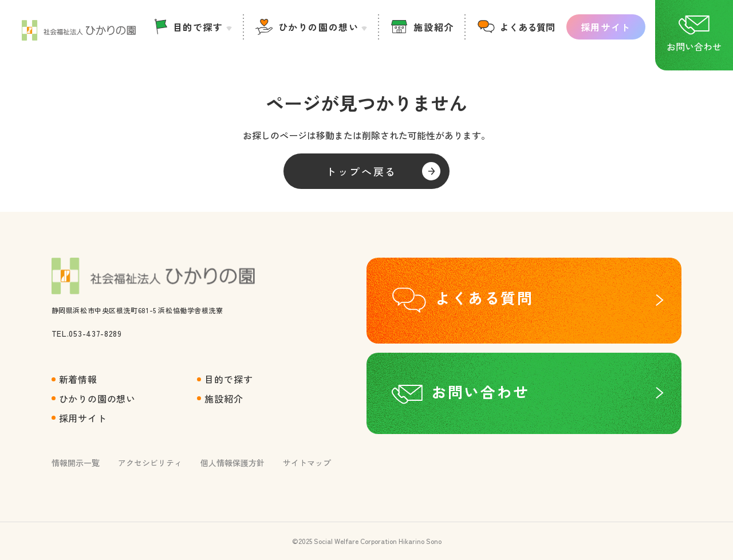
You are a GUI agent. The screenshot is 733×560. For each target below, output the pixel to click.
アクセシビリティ (150, 463)
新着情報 (78, 379)
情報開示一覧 (76, 463)
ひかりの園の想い (319, 27)
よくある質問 (527, 27)
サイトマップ (307, 463)
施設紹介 (434, 27)
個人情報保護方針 (232, 463)
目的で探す (198, 27)
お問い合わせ (480, 391)
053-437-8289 (95, 333)
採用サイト (606, 27)
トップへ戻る (361, 171)
